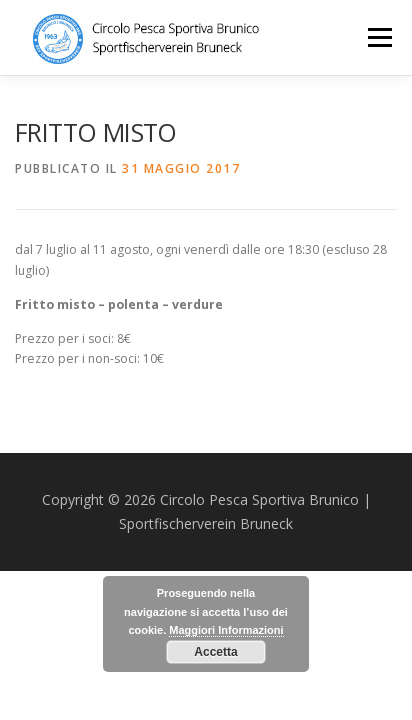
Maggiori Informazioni (226, 630)
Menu (378, 37)
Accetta (215, 652)
